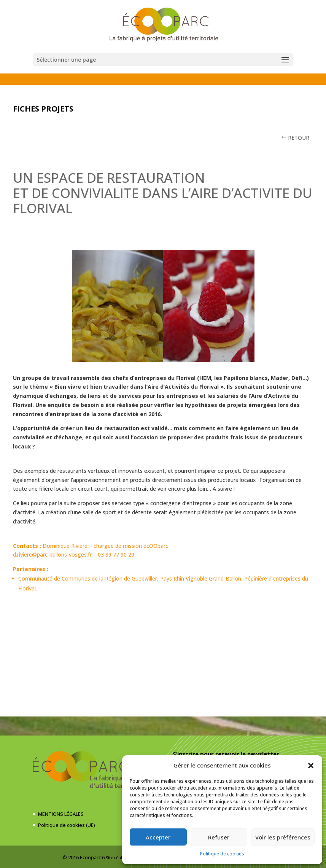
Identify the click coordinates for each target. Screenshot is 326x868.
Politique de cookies (222, 854)
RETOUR (299, 138)
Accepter (158, 837)
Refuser (219, 837)
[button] (311, 766)
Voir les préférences (283, 837)
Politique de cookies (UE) (67, 825)
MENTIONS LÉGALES (61, 814)
